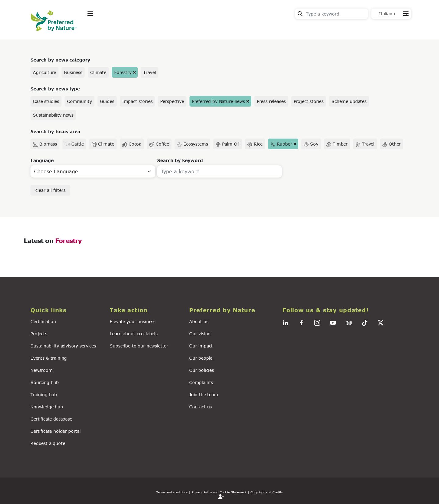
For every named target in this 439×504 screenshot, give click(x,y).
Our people (201, 358)
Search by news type (55, 89)
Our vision (200, 334)
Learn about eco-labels (133, 334)
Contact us (200, 407)
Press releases (271, 101)
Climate (98, 72)
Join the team (204, 395)
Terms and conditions (172, 492)
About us (199, 321)
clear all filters (50, 190)
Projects (39, 334)
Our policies (202, 370)
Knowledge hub (47, 407)
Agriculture (44, 72)
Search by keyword (180, 160)
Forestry (123, 72)
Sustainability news (53, 115)
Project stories (309, 101)
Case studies (46, 101)
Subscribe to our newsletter (139, 346)
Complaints (201, 382)
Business (73, 72)
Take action (133, 28)
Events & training (49, 358)
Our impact (201, 346)
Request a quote (48, 443)
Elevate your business (133, 321)
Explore (97, 28)
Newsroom (42, 370)
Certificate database (51, 419)
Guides (107, 101)
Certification (43, 321)
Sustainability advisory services (63, 346)
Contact (400, 28)
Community (80, 101)
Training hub (44, 395)
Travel (149, 72)
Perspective (172, 101)
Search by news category (60, 60)
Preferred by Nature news (218, 101)
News (166, 28)
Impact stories (137, 101)
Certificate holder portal (56, 431)
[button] (66, 310)
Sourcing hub (45, 382)
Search (300, 14)
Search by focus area (55, 131)
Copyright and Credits (267, 492)
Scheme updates (349, 101)
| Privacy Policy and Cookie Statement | (219, 492)
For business (202, 28)
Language (42, 160)
